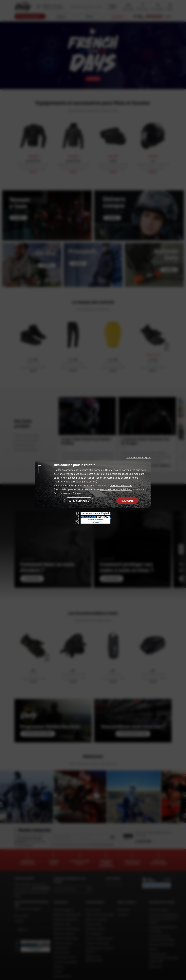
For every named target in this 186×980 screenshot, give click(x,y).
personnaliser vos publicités (116, 489)
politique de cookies (121, 485)
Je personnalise (79, 501)
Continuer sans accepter (138, 457)
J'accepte (127, 501)
